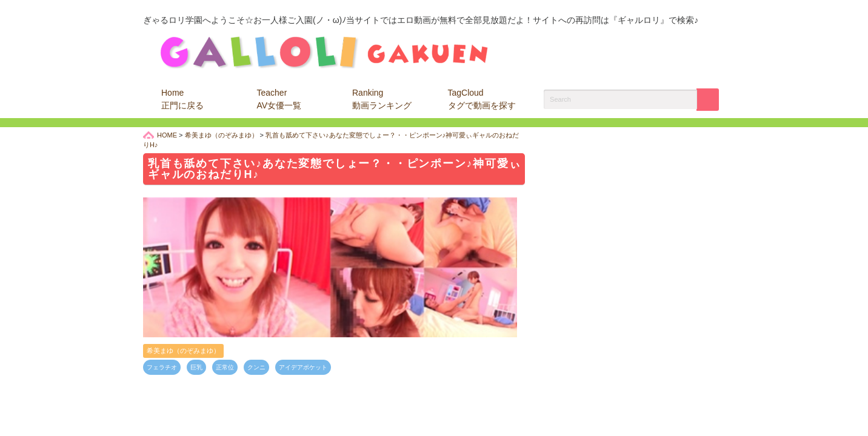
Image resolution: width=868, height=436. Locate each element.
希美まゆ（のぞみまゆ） (183, 351)
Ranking (382, 99)
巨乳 (196, 367)
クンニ (256, 367)
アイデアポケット (303, 367)
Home (182, 99)
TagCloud (482, 99)
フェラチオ (162, 367)
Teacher (279, 99)
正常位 (225, 367)
